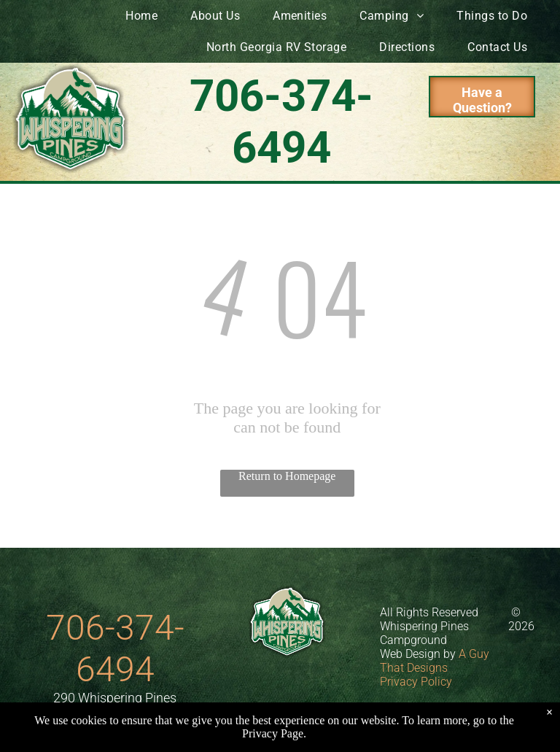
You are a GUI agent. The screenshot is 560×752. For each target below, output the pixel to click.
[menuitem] (147, 16)
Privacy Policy (416, 682)
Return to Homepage (287, 476)
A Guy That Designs (435, 661)
